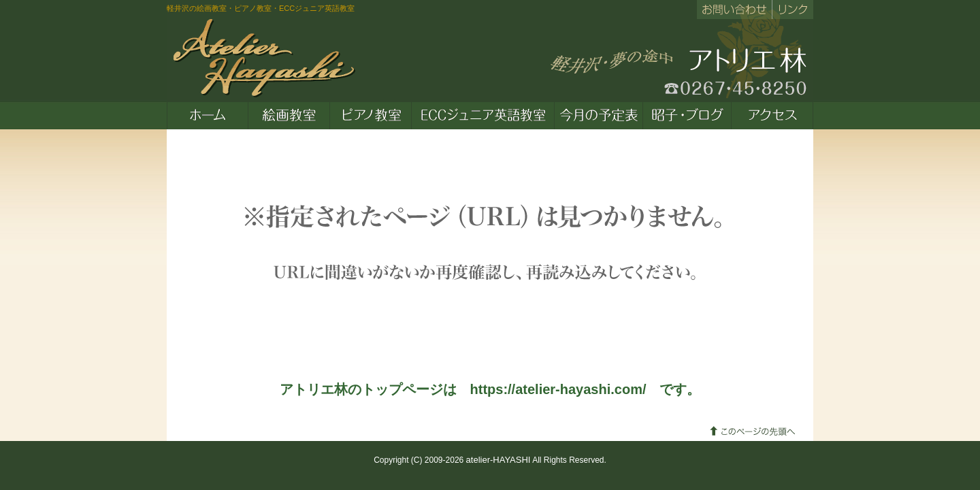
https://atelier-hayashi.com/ (558, 389)
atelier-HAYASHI (499, 460)
